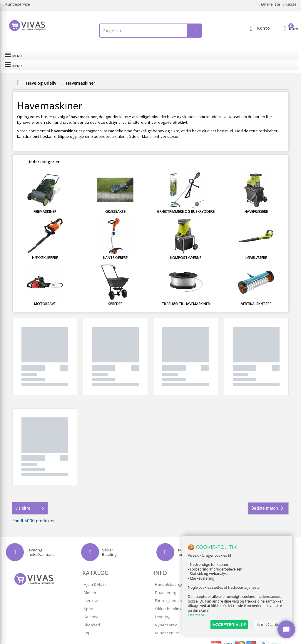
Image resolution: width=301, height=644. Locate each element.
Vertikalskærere (256, 294)
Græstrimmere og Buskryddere (186, 202)
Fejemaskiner (45, 202)
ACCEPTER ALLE (229, 624)
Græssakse (115, 202)
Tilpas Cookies (269, 624)
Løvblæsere (256, 248)
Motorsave (45, 294)
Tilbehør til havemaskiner (186, 294)
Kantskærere (115, 248)
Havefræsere (256, 202)
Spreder (115, 294)
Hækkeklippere (45, 248)
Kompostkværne (186, 248)
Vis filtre (31, 499)
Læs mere (196, 615)
